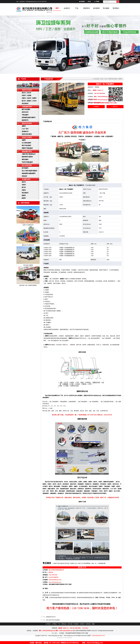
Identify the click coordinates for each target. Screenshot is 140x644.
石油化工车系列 (27, 137)
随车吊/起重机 (26, 109)
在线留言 (82, 624)
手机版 (97, 2)
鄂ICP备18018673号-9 (99, 636)
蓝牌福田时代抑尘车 (51, 617)
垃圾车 (24, 185)
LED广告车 (25, 129)
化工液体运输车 (26, 143)
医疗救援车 (25, 168)
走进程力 (67, 8)
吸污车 (24, 187)
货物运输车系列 (27, 151)
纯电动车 (24, 176)
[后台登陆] (85, 628)
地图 (93, 624)
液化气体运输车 (26, 145)
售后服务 (106, 8)
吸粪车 (24, 195)
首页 (102, 79)
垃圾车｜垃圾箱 (26, 95)
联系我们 (83, 2)
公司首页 (48, 624)
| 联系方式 (115, 107)
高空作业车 (25, 112)
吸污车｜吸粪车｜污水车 (29, 101)
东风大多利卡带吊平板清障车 (53, 620)
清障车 (24, 126)
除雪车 (24, 198)
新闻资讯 (87, 8)
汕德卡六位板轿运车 (28, 225)
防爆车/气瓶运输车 (27, 148)
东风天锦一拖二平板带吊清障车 (28, 285)
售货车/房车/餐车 (27, 134)
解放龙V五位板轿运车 (28, 245)
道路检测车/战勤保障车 (29, 173)
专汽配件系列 (26, 179)
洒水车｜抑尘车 (26, 93)
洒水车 (24, 182)
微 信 (90, 2)
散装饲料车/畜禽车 (27, 157)
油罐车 (24, 140)
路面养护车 (25, 120)
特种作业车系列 (27, 123)
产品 (77, 8)
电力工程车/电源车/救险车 (30, 171)
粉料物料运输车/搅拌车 (29, 117)
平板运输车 (25, 115)
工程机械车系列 (27, 107)
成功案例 (96, 8)
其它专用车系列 (27, 165)
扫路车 (24, 190)
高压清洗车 (25, 103)
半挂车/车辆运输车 (27, 162)
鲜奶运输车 (25, 159)
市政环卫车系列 (27, 90)
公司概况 (54, 624)
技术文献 (70, 624)
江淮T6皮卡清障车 (28, 265)
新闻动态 (64, 624)
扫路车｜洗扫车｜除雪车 (29, 98)
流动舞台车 (25, 131)
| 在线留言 (96, 107)
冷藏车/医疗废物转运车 (29, 154)
